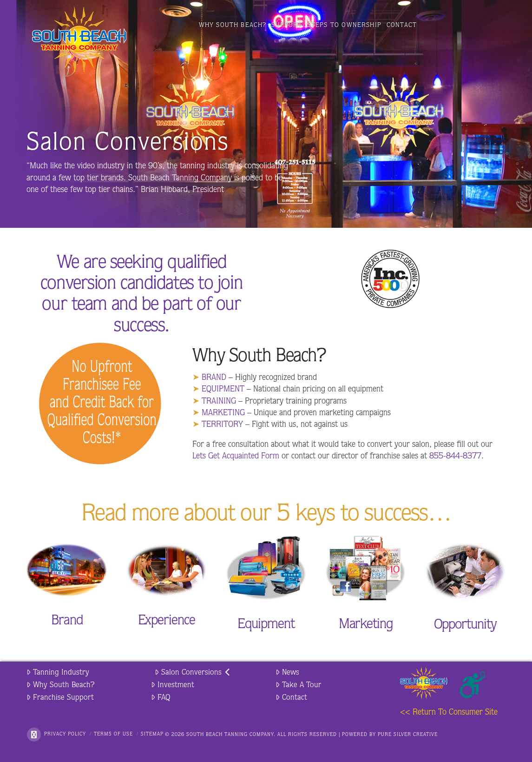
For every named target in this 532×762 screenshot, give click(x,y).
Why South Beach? (61, 685)
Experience (167, 621)
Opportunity (465, 626)
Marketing (366, 625)
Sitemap (152, 734)
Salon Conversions (193, 673)
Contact (291, 698)
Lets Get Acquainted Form (236, 457)
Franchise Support (60, 698)
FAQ (161, 698)
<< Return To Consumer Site (449, 713)
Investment (173, 685)
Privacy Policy (65, 734)
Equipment (266, 625)
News (287, 673)
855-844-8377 (455, 457)
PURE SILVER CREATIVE (408, 735)
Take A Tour (299, 685)
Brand (67, 621)
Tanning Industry (58, 673)
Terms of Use (113, 734)
